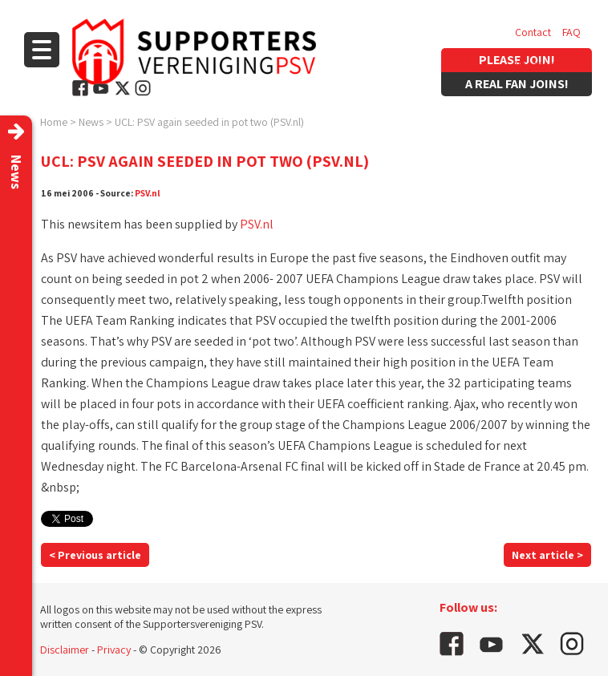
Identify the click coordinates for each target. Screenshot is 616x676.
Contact (533, 32)
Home (54, 122)
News (91, 122)
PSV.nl (148, 193)
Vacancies (538, 64)
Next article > (547, 555)
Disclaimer (65, 650)
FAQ (571, 32)
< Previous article (95, 555)
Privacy (114, 650)
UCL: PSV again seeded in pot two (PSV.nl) (209, 122)
